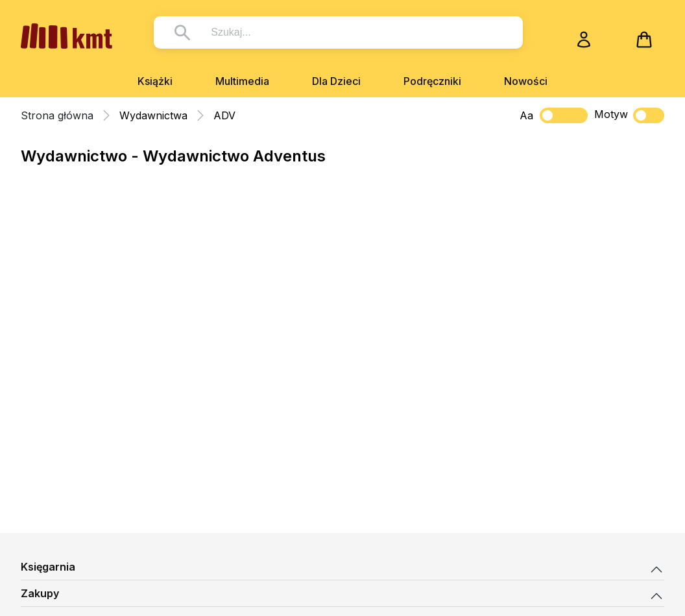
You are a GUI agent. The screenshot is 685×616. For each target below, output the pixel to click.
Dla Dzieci (336, 81)
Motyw (629, 115)
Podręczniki (432, 81)
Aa (526, 115)
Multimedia (242, 81)
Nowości (526, 81)
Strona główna (57, 115)
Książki (155, 81)
